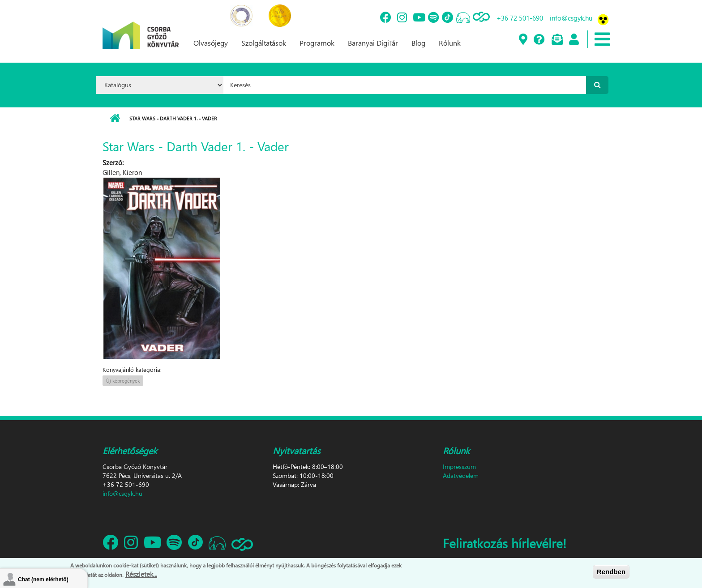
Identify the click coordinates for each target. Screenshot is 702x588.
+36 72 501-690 (520, 18)
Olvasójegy (211, 43)
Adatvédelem (461, 475)
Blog (418, 43)
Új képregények (123, 381)
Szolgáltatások (264, 43)
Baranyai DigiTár (373, 43)
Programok (317, 43)
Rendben (611, 572)
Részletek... (141, 574)
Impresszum (459, 467)
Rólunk (450, 43)
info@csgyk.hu (571, 18)
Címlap (115, 119)
